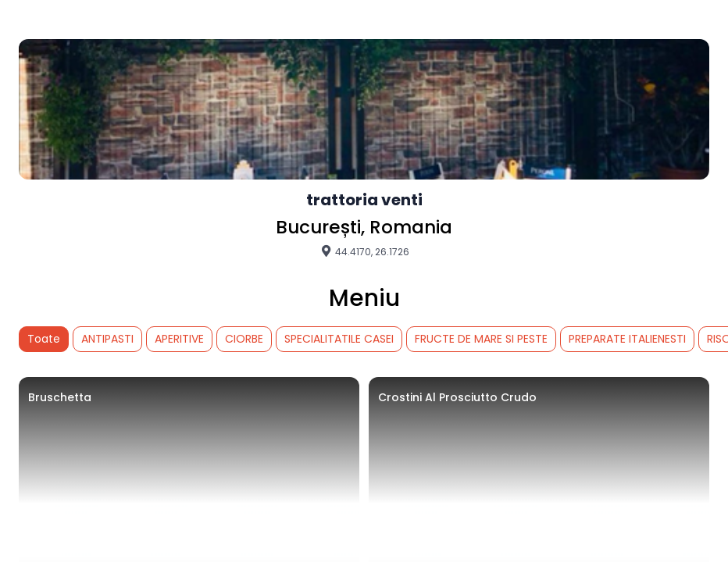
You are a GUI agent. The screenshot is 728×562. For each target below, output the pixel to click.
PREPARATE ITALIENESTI (627, 339)
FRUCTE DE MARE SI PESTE (481, 339)
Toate (44, 339)
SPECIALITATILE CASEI (339, 339)
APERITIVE (179, 339)
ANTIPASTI (107, 339)
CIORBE (244, 339)
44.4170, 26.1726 (364, 251)
